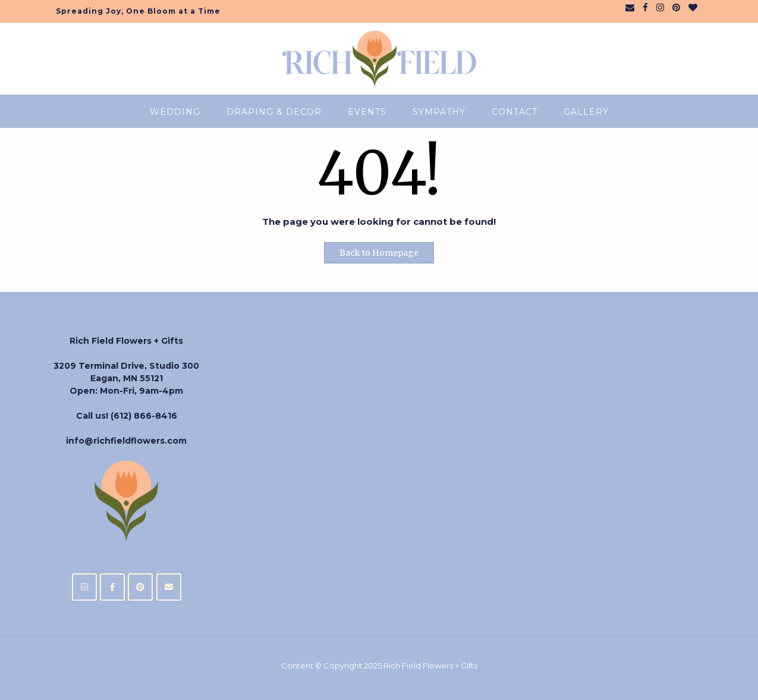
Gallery (586, 112)
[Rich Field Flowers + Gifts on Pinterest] (140, 587)
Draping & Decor (274, 112)
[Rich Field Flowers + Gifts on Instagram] (84, 587)
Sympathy (439, 112)
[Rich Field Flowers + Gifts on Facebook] (112, 587)
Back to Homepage (379, 253)
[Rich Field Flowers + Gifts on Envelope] (169, 587)
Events (367, 112)
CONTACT (515, 112)
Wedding (175, 112)
